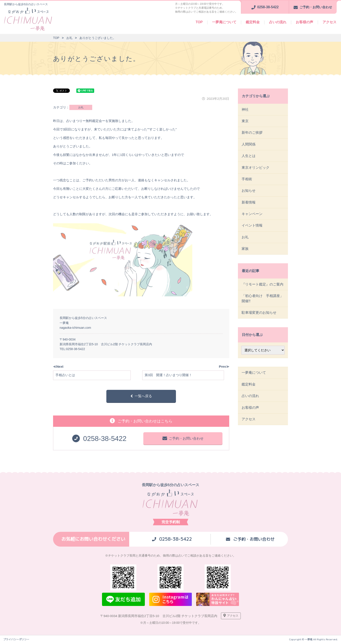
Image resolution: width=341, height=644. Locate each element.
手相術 (247, 181)
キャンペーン (252, 217)
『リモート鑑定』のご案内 (263, 289)
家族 (245, 253)
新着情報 (249, 205)
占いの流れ (278, 22)
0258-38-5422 (76, 349)
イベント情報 (252, 229)
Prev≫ (224, 366)
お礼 (81, 107)
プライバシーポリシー (16, 640)
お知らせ (249, 193)
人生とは (249, 157)
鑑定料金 (253, 22)
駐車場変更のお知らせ (259, 318)
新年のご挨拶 (252, 133)
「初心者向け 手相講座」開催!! (263, 303)
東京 (245, 121)
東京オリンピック (256, 169)
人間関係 (249, 145)
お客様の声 (304, 22)
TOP (199, 22)
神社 (245, 109)
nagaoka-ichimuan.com (75, 328)
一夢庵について (224, 22)
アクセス (329, 22)
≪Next (58, 366)
